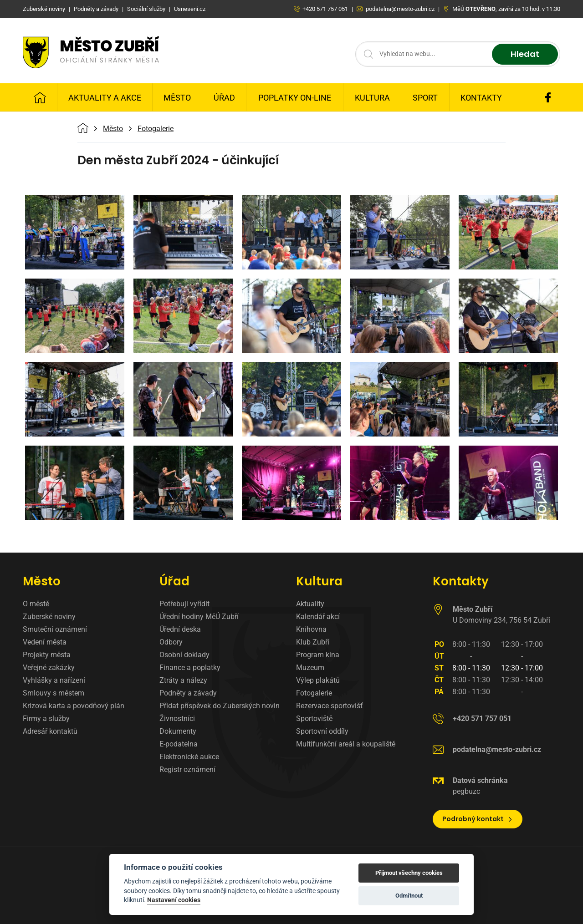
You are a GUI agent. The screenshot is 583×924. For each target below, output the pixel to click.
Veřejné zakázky (49, 668)
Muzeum (310, 668)
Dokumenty (178, 731)
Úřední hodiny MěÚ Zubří (199, 617)
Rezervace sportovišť (330, 706)
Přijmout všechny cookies (409, 873)
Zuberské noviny (49, 617)
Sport (425, 98)
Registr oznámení (187, 769)
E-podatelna (179, 744)
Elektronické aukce (189, 757)
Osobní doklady (184, 655)
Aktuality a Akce (105, 98)
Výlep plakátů (318, 680)
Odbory (171, 642)
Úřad (224, 98)
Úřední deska (180, 629)
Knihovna (311, 629)
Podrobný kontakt (478, 819)
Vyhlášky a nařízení (54, 680)
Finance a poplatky (190, 668)
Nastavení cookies (174, 900)
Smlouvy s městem (54, 693)
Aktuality (310, 604)
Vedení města (45, 642)
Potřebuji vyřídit (184, 604)
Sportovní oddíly (322, 731)
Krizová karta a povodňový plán (74, 706)
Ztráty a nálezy (183, 680)
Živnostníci (177, 718)
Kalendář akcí (318, 617)
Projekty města (47, 655)
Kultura (372, 98)
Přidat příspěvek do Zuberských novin (220, 706)
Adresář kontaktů (50, 731)
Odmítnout (409, 896)
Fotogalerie (156, 129)
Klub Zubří (313, 642)
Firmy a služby (46, 718)
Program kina (318, 655)
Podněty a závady (188, 693)
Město (177, 98)
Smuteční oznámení (55, 629)
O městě (36, 604)
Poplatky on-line (295, 98)
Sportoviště (314, 718)
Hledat (525, 54)
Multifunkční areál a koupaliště (346, 744)
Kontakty (481, 98)
